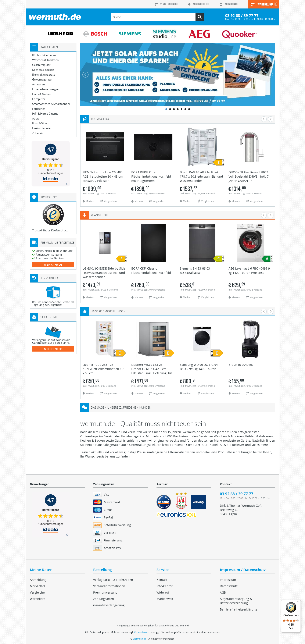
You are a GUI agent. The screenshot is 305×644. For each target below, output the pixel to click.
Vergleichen (38, 592)
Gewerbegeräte (42, 80)
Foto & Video (40, 123)
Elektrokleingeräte (44, 75)
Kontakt (162, 580)
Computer (39, 99)
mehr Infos (53, 265)
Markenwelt (165, 599)
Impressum (228, 580)
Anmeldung (38, 580)
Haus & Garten (41, 94)
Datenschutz (229, 586)
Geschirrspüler (41, 65)
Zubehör (38, 133)
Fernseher (39, 109)
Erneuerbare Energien (46, 89)
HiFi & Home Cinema (45, 114)
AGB (223, 592)
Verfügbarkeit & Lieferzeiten (113, 580)
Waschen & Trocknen (45, 60)
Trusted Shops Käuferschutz (50, 230)
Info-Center (165, 586)
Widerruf (163, 592)
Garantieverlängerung (109, 605)
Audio (36, 119)
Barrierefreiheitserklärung (238, 609)
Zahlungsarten (104, 599)
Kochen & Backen (43, 70)
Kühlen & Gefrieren (44, 55)
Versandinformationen (109, 586)
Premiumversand (105, 592)
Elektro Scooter (42, 128)
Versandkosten (142, 632)
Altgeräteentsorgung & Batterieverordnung (236, 601)
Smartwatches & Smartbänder (51, 104)
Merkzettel (37, 586)
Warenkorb (38, 599)
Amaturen (39, 84)
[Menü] (298, 602)
